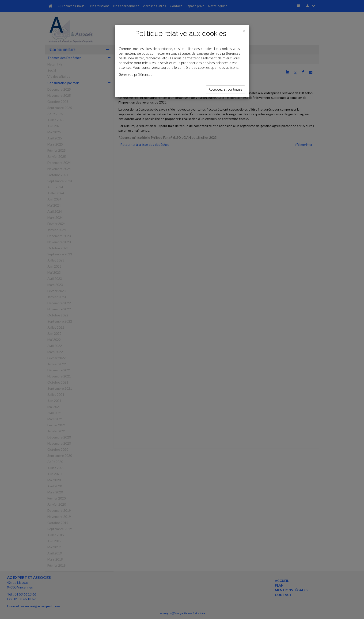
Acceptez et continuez (226, 89)
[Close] (244, 31)
